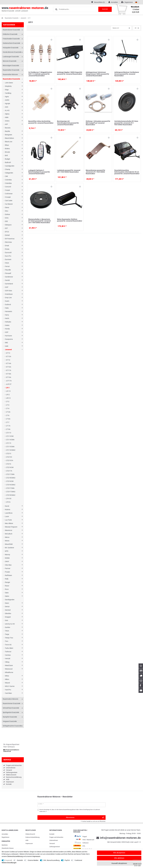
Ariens (7, 121)
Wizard (7, 683)
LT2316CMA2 (11, 485)
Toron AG (8, 645)
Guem (7, 301)
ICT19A (8, 377)
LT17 (8, 422)
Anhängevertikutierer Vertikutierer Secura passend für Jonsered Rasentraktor (127, 74)
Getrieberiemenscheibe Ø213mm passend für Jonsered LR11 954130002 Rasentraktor (126, 123)
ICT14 (8, 360)
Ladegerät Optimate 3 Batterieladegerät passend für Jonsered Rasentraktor (39, 172)
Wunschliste (51, 40)
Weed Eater (9, 665)
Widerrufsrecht (11, 775)
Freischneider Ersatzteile (11, 39)
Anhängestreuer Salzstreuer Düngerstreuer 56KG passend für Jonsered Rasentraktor (97, 74)
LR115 (8, 391)
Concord (8, 187)
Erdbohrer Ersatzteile (10, 34)
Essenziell (9, 860)
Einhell (7, 235)
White (7, 676)
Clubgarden (9, 173)
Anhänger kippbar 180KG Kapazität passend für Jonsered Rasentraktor (70, 73)
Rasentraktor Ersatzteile (12, 18)
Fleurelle (8, 270)
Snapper (8, 617)
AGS (7, 107)
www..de (25, 9)
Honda (7, 329)
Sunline (8, 627)
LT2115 (8, 443)
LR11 (8, 388)
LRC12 (8, 398)
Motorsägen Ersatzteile (11, 66)
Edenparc (8, 225)
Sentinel (8, 610)
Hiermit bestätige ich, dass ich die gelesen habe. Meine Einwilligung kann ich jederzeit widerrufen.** (70, 811)
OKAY (7, 561)
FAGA (7, 263)
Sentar (7, 607)
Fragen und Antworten (14, 765)
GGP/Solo (8, 291)
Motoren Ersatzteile (10, 61)
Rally (7, 579)
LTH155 (9, 499)
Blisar (7, 145)
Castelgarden (10, 166)
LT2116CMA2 (11, 450)
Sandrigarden (10, 600)
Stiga (7, 90)
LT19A (8, 429)
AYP (6, 124)
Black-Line (9, 142)
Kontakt (9, 784)
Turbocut (8, 652)
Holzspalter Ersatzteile (11, 48)
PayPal (67, 860)
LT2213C (9, 457)
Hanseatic (9, 311)
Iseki (7, 346)
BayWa (7, 131)
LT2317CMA (10, 488)
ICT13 (8, 353)
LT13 (8, 405)
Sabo (7, 593)
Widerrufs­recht (30, 834)
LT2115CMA (10, 447)
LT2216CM (10, 467)
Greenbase (9, 294)
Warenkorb (5, 848)
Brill (6, 155)
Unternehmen (11, 768)
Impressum (10, 782)
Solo (7, 620)
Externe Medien (33, 860)
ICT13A (8, 356)
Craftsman (9, 194)
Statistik (20, 860)
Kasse (12, 848)
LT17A (8, 426)
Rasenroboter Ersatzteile (11, 30)
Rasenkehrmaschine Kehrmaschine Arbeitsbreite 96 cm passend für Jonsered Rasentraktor (127, 172)
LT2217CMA (10, 474)
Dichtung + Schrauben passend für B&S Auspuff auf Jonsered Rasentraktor (98, 123)
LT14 (8, 408)
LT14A (8, 412)
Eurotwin (8, 259)
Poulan (7, 572)
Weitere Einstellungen (9, 863)
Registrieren (5, 837)
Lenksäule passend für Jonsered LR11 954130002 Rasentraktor (69, 171)
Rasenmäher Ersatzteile (11, 70)
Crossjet (8, 197)
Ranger (8, 582)
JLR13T (9, 384)
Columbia (8, 183)
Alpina (7, 114)
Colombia (8, 180)
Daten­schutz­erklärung (32, 837)
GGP (7, 287)
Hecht (7, 318)
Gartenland (9, 284)
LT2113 (8, 433)
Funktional (78, 860)
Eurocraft (8, 253)
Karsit (7, 506)
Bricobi (7, 152)
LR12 (8, 395)
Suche (105, 9)
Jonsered (23, 18)
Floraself (8, 273)
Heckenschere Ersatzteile (11, 43)
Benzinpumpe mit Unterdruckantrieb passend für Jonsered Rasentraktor (68, 123)
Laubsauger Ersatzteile (11, 57)
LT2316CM (10, 481)
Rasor (7, 586)
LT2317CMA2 (11, 492)
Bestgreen (9, 135)
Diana (7, 207)
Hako (7, 308)
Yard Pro (8, 690)
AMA (7, 117)
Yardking (8, 93)
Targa (7, 634)
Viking (7, 662)
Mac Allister (9, 523)
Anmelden (5, 834)
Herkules (8, 322)
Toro (7, 641)
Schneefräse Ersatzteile (11, 708)
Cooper (8, 190)
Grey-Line (8, 298)
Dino (7, 211)
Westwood (9, 669)
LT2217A (9, 471)
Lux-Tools (8, 520)
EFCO (7, 232)
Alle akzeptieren (119, 853)
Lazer (7, 516)
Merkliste (5, 845)
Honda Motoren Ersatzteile (12, 52)
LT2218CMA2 (11, 478)
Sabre (7, 596)
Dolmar (8, 214)
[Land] (136, 2)
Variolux (8, 655)
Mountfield (9, 544)
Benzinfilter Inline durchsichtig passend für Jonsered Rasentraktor (41, 122)
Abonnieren (85, 818)
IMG (6, 343)
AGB (8, 779)
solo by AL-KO (10, 624)
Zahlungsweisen (12, 772)
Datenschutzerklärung (14, 777)
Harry (7, 315)
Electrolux (8, 242)
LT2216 (8, 464)
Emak (7, 246)
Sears (7, 603)
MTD (7, 551)
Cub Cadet (9, 201)
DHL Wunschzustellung (52, 860)
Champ (8, 169)
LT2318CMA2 (11, 495)
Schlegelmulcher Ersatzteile (12, 726)
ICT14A (8, 363)
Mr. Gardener (10, 548)
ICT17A (8, 370)
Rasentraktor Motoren (11, 699)
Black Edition (9, 138)
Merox (7, 537)
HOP (7, 332)
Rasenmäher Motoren (10, 74)
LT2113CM (10, 436)
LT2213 (8, 454)
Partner (8, 568)
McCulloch (9, 534)
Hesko (7, 325)
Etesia (7, 249)
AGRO (7, 100)
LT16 (8, 415)
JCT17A (9, 381)
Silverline (8, 613)
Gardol (7, 280)
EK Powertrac (10, 239)
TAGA (7, 631)
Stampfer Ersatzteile (10, 717)
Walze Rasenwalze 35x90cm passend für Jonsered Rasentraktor (70, 220)
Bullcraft (8, 162)
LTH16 (8, 502)
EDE (6, 221)
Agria (7, 97)
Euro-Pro (8, 256)
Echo (7, 218)
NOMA (7, 558)
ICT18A (8, 374)
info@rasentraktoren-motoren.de (11, 751)
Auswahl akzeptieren (119, 863)
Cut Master (9, 204)
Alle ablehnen (119, 858)
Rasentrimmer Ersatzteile (12, 703)
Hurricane (8, 336)
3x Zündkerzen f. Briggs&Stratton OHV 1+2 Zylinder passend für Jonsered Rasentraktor (40, 74)
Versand (9, 770)
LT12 (8, 402)
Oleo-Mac (8, 565)
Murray (8, 555)
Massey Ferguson (11, 527)
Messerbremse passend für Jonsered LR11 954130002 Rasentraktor (95, 172)
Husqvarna (9, 339)
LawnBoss (9, 513)
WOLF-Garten (10, 686)
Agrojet (8, 104)
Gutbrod (8, 304)
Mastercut (9, 530)
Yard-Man (8, 693)
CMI (6, 176)
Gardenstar (9, 277)
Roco (7, 589)
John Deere (9, 83)
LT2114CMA (10, 440)
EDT (6, 228)
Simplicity (8, 86)
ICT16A (8, 367)
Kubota (8, 510)
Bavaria (8, 128)
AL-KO (7, 110)
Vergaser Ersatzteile (10, 721)
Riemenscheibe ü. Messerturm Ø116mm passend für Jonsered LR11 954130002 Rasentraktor (39, 221)
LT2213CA (9, 460)
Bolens (7, 149)
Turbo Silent (9, 648)
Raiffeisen (8, 575)
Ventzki (8, 659)
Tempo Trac (9, 638)
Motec (7, 541)
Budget (8, 159)
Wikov (7, 679)
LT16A (8, 419)
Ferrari (7, 266)
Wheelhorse (9, 672)
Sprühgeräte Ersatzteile (11, 712)
